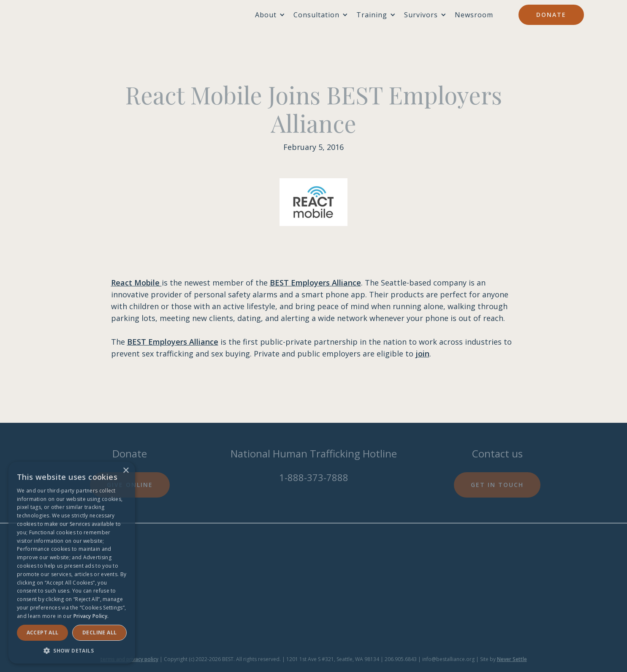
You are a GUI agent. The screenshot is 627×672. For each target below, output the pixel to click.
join (422, 354)
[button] (72, 651)
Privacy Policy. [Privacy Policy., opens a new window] (91, 616)
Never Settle (512, 659)
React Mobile (136, 283)
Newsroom (474, 15)
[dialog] (72, 563)
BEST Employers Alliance (315, 283)
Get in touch (497, 485)
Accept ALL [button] (43, 633)
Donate (551, 15)
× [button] (126, 471)
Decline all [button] (99, 633)
